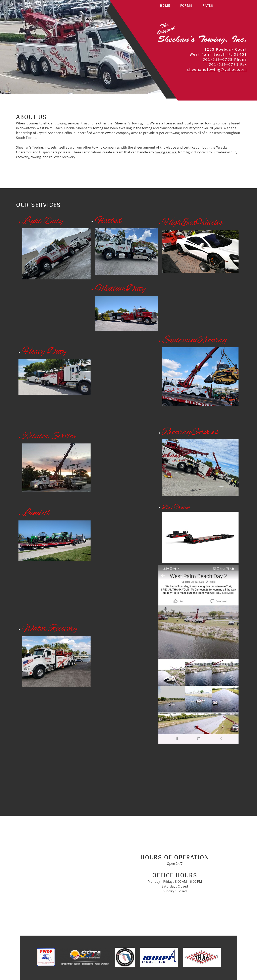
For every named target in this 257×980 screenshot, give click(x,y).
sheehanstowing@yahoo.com (217, 69)
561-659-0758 (218, 59)
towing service (166, 152)
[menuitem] (165, 6)
